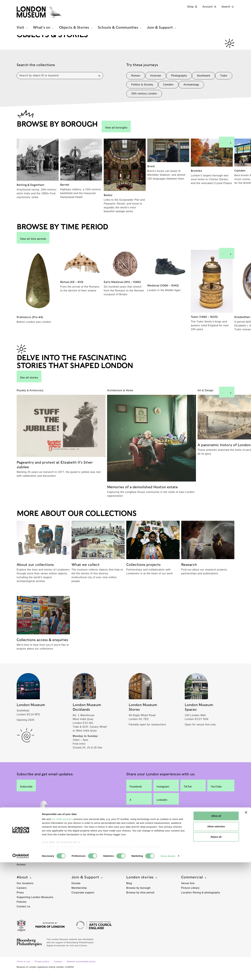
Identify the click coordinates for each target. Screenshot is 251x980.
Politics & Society (142, 95)
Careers (22, 896)
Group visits (79, 854)
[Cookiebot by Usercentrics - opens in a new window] (21, 974)
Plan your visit (26, 863)
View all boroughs (116, 137)
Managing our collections (142, 863)
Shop (193, 7)
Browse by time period (140, 901)
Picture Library (190, 896)
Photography (179, 86)
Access (21, 873)
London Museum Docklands (34, 854)
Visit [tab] (22, 32)
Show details (168, 974)
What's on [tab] (44, 32)
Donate (76, 891)
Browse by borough (138, 896)
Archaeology (191, 95)
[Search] (99, 86)
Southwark (204, 86)
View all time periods (33, 248)
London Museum (27, 849)
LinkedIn (163, 807)
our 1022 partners (62, 937)
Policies (22, 910)
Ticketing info (25, 868)
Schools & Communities (205, 843)
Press (20, 901)
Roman (136, 86)
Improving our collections (142, 868)
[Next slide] (231, 152)
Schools (186, 849)
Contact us (23, 915)
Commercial (194, 885)
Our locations (25, 891)
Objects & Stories (144, 843)
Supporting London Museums (35, 905)
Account (210, 7)
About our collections (140, 849)
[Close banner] (246, 930)
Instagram (163, 794)
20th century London (144, 104)
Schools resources (193, 859)
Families (22, 859)
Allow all (216, 934)
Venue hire (188, 891)
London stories (142, 885)
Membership (79, 896)
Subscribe (26, 794)
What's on (83, 843)
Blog (129, 891)
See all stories (29, 387)
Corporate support (83, 901)
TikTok (190, 794)
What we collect (136, 854)
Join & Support (87, 885)
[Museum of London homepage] (48, 14)
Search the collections (36, 75)
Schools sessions (192, 854)
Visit (23, 843)
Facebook (136, 794)
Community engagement (196, 863)
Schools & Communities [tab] (120, 32)
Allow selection (216, 944)
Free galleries (80, 849)
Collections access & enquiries (146, 859)
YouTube (218, 794)
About (24, 885)
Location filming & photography (201, 901)
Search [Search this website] (228, 7)
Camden (168, 95)
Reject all (216, 955)
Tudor (224, 86)
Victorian (156, 86)
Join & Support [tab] (162, 32)
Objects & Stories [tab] (76, 32)
